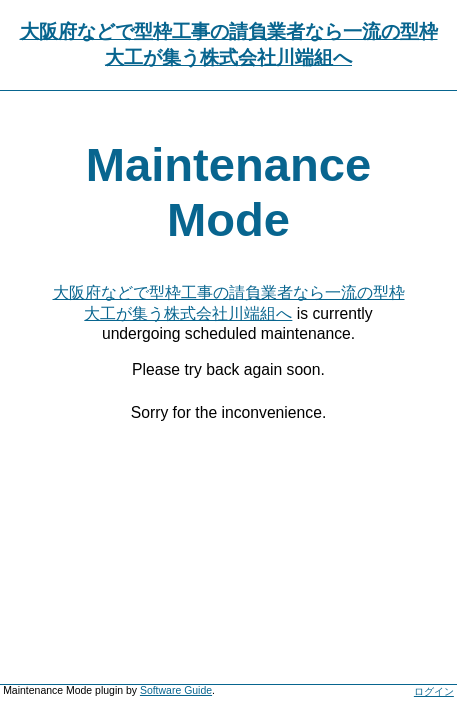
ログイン (434, 691)
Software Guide (176, 690)
